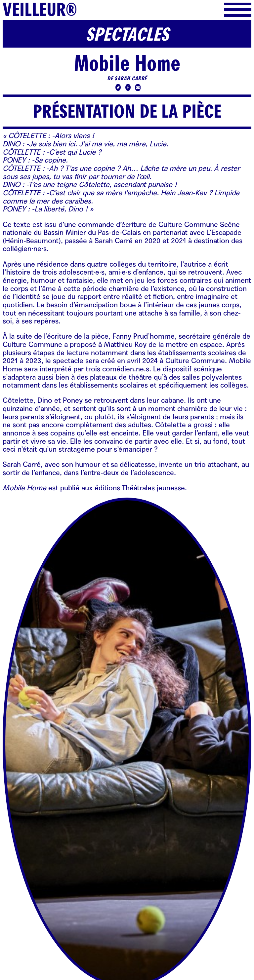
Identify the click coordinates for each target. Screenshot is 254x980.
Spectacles (127, 35)
